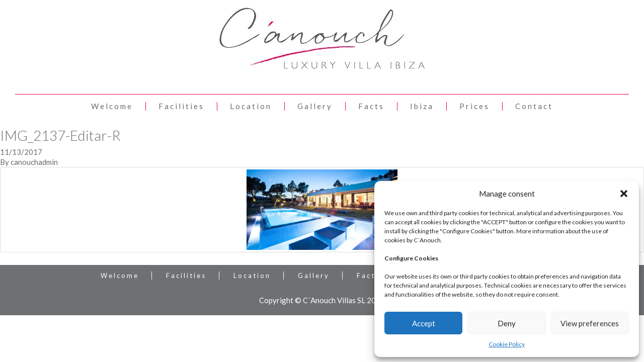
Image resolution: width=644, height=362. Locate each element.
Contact (534, 106)
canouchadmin (34, 162)
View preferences (590, 323)
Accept (424, 323)
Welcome (112, 106)
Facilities (181, 106)
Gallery (315, 106)
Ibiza (422, 106)
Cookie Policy (507, 344)
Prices (474, 106)
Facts (371, 106)
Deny (507, 323)
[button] (624, 194)
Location (251, 106)
